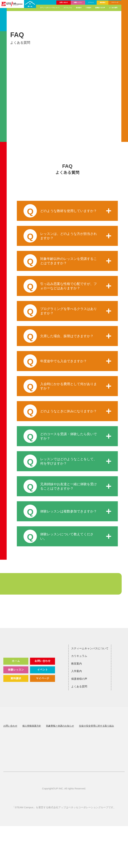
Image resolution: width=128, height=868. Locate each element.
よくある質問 (113, 8)
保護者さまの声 (101, 8)
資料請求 (103, 3)
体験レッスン (79, 3)
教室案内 (80, 8)
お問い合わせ (65, 3)
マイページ (115, 3)
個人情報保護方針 (32, 737)
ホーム (16, 677)
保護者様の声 (69, 690)
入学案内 (89, 8)
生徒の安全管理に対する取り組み (96, 737)
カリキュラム (69, 8)
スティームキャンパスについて (52, 8)
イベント (92, 3)
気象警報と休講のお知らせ (60, 737)
